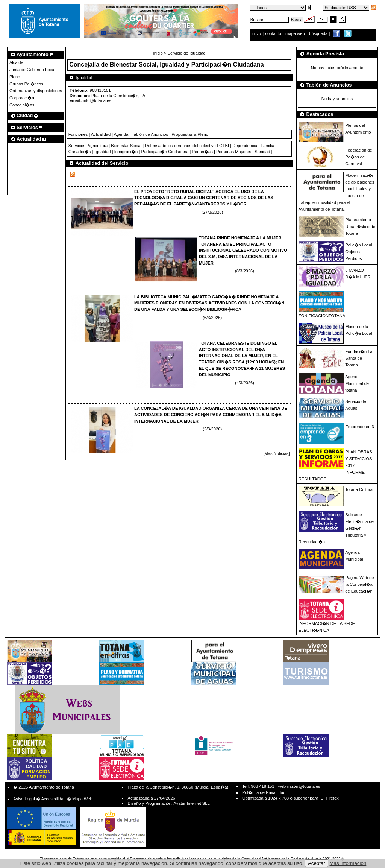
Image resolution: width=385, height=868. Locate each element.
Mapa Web (82, 799)
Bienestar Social (126, 146)
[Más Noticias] (276, 453)
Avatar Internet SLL (191, 803)
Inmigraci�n (126, 152)
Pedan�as (202, 152)
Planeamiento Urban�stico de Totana (360, 227)
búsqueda (319, 33)
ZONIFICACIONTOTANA (322, 316)
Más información (348, 863)
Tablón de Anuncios (150, 134)
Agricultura (98, 146)
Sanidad (262, 152)
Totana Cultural (359, 489)
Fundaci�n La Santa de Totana (359, 358)
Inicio (158, 53)
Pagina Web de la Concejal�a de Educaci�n (359, 584)
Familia (267, 146)
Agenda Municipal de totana (357, 383)
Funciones (78, 134)
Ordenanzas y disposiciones (36, 91)
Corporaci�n (22, 98)
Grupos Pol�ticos (26, 84)
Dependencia (245, 146)
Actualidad (101, 134)
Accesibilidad (53, 799)
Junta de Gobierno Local (32, 70)
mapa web (296, 33)
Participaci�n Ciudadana (165, 152)
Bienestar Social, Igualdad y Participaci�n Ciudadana (187, 65)
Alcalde (16, 62)
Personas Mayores (234, 152)
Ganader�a (80, 152)
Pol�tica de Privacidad (264, 792)
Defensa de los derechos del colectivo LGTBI (187, 146)
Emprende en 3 (360, 427)
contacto (273, 33)
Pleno (15, 77)
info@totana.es (97, 100)
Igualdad (103, 152)
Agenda (121, 134)
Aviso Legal (24, 799)
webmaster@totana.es (299, 786)
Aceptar (317, 863)
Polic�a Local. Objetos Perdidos (359, 252)
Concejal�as (22, 105)
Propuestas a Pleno (190, 134)
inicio (257, 33)
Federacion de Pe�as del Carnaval (359, 157)
